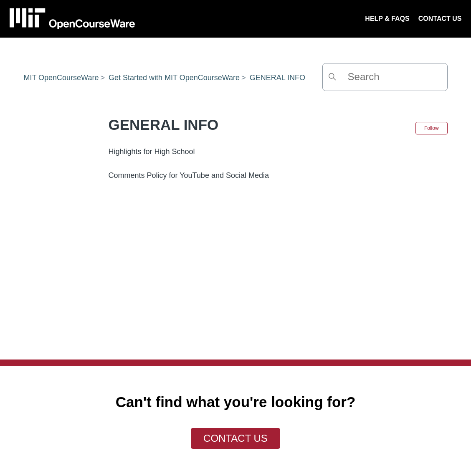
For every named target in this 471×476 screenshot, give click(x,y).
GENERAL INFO (277, 78)
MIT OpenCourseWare (61, 78)
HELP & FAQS (387, 19)
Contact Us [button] (235, 438)
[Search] (385, 77)
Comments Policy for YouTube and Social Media (189, 175)
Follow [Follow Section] (432, 128)
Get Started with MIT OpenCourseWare (174, 78)
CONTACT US (440, 19)
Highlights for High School (151, 152)
